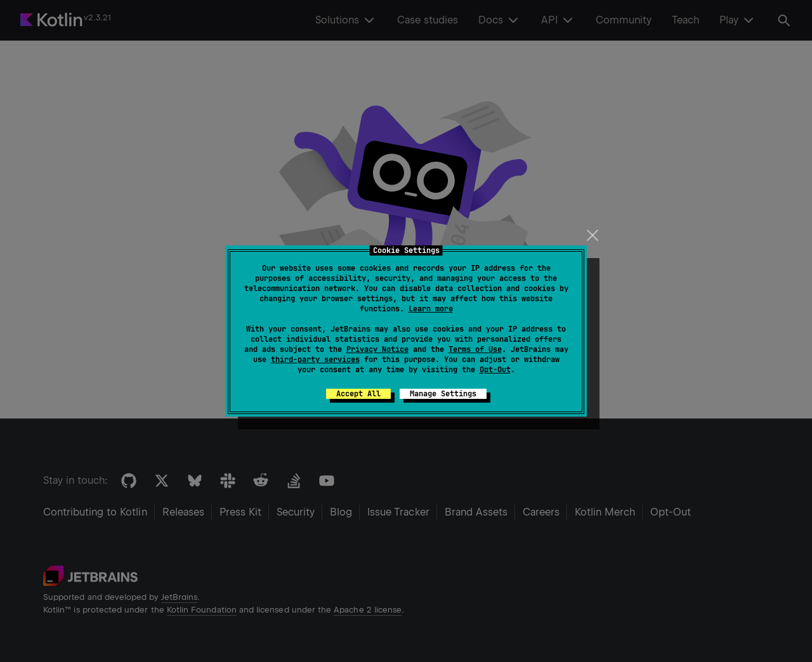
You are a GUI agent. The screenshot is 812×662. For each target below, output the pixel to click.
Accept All (358, 394)
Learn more (431, 309)
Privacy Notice (377, 349)
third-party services (315, 360)
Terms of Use (475, 349)
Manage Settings (443, 394)
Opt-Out (495, 370)
